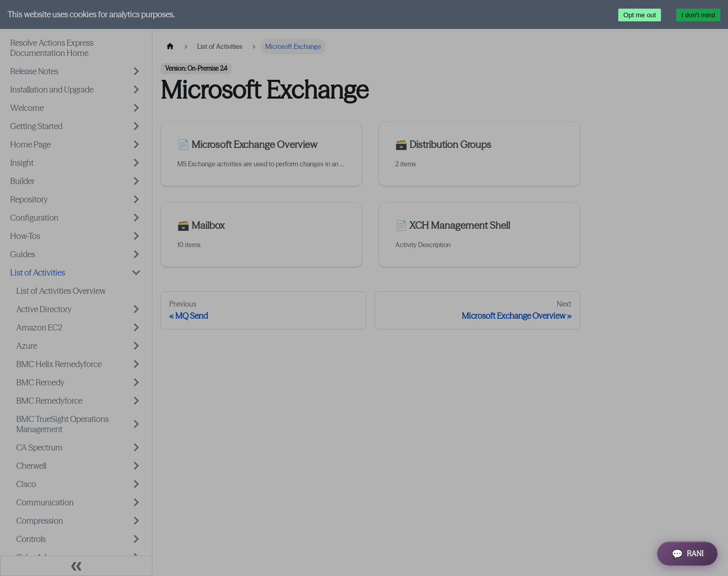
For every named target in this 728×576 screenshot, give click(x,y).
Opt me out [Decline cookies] (640, 15)
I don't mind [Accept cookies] (698, 15)
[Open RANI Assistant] (687, 554)
